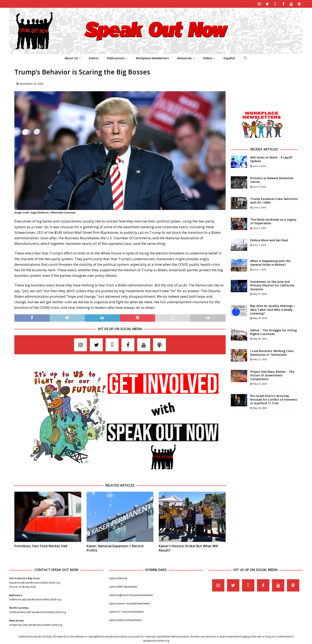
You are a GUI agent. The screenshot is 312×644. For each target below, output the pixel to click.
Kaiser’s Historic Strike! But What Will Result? (188, 548)
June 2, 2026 (260, 207)
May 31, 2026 (260, 293)
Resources (184, 58)
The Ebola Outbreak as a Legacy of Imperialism (273, 221)
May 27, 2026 (260, 359)
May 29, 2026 (260, 317)
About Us (71, 58)
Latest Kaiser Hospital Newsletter (130, 603)
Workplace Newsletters (152, 58)
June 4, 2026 (260, 186)
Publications (116, 58)
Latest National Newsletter (125, 619)
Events (94, 58)
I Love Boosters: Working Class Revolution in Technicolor (272, 352)
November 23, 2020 (31, 83)
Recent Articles (264, 149)
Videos (208, 58)
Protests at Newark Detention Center (272, 179)
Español (229, 58)
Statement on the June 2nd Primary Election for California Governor (272, 285)
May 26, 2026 (260, 383)
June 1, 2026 (260, 244)
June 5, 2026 (260, 165)
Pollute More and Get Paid (269, 240)
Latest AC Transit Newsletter (126, 611)
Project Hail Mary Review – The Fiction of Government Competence (272, 375)
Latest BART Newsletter (123, 586)
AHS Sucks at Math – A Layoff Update (271, 159)
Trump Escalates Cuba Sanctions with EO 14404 (274, 200)
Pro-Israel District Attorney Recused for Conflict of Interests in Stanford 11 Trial (274, 399)
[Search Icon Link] (245, 58)
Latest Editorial (118, 578)
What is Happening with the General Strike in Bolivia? (270, 262)
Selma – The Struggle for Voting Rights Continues (274, 331)
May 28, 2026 (260, 338)
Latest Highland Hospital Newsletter (131, 594)
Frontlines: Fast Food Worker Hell (41, 545)
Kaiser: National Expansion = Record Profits (115, 548)
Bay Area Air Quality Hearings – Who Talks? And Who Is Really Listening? (273, 309)
